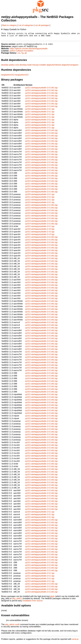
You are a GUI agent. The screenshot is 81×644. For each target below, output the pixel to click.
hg (22, 55)
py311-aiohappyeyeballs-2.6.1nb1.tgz (42, 89)
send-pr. (76, 641)
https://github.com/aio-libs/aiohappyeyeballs (29, 50)
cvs (19, 55)
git (26, 55)
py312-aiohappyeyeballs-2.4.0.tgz (40, 236)
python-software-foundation (21, 53)
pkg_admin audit (12, 626)
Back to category (10, 25)
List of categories (26, 25)
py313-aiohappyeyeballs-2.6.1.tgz (40, 119)
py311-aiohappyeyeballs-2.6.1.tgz (40, 113)
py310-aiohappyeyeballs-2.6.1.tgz (40, 111)
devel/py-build (26, 67)
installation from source (32, 602)
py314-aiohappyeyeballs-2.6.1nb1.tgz (42, 97)
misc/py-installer (39, 67)
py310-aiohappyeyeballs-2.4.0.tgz (40, 231)
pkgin (52, 598)
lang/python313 (8, 77)
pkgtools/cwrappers (70, 67)
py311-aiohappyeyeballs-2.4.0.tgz (40, 233)
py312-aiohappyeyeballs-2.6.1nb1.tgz (42, 92)
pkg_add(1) (17, 600)
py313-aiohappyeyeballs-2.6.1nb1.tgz (42, 95)
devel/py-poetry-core (10, 67)
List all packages (42, 25)
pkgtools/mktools (54, 67)
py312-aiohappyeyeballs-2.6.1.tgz (40, 116)
